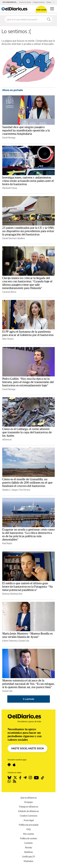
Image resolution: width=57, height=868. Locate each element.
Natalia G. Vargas (10, 490)
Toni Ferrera (25, 490)
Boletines (29, 852)
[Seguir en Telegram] (25, 778)
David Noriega (9, 138)
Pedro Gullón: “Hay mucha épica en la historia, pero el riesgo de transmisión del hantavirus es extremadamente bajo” (28, 382)
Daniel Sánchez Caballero (14, 238)
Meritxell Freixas (10, 188)
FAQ (28, 829)
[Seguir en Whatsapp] (9, 781)
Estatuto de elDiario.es (28, 811)
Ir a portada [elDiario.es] (29, 699)
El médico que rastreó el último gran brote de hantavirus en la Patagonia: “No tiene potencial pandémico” (28, 587)
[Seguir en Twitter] (15, 778)
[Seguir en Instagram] (30, 778)
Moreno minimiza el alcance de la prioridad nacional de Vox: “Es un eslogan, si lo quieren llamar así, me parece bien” (28, 684)
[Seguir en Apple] (14, 765)
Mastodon (28, 861)
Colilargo (49, 2)
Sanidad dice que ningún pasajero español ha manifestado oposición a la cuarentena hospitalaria (26, 131)
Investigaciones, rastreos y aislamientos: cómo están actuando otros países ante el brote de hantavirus (28, 181)
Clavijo (55, 2)
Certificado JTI (28, 857)
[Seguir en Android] (9, 765)
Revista (28, 847)
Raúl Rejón (7, 543)
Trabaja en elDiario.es (28, 807)
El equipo (29, 802)
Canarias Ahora (9, 292)
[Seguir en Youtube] (36, 778)
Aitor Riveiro (8, 339)
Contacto (28, 843)
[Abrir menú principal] (52, 9)
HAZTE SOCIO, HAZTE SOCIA (28, 748)
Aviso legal (29, 820)
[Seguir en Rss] (15, 781)
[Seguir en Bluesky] (9, 778)
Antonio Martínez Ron (12, 594)
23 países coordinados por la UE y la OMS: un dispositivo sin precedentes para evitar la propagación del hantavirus (28, 231)
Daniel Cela (24, 641)
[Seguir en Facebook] (20, 778)
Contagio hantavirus (39, 2)
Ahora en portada (13, 90)
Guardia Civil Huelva (25, 2)
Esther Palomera (10, 641)
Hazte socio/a (41, 10)
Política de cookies (28, 838)
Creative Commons (28, 816)
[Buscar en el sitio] (25, 19)
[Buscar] (49, 19)
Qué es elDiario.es (29, 798)
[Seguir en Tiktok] (43, 778)
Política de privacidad (29, 825)
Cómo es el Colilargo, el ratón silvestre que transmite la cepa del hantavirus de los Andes (27, 432)
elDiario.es (7, 439)
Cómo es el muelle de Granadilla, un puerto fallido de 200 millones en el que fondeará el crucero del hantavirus (27, 483)
